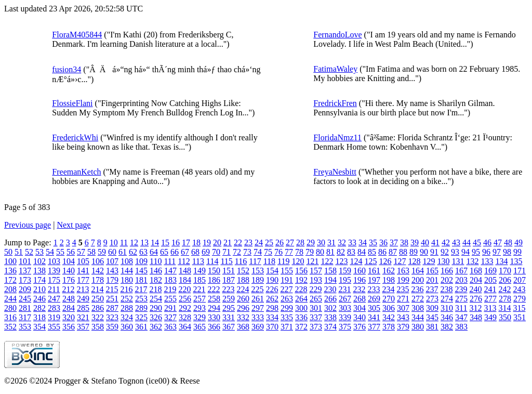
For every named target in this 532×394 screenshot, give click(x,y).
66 (175, 252)
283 (54, 308)
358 (98, 327)
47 (498, 242)
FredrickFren (335, 103)
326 (156, 317)
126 (385, 261)
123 (341, 261)
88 (403, 252)
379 (403, 327)
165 (432, 271)
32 (342, 242)
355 (54, 327)
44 (467, 242)
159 (345, 271)
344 (418, 317)
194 (330, 280)
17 (186, 242)
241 (490, 289)
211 (54, 289)
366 (214, 327)
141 (83, 271)
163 (403, 271)
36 (383, 242)
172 (10, 280)
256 (185, 299)
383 (461, 327)
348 (476, 317)
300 (301, 308)
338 (330, 317)
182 (156, 280)
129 (429, 261)
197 (374, 280)
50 (8, 252)
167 (461, 271)
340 (360, 317)
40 (425, 242)
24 (259, 242)
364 (185, 327)
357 (83, 327)
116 (241, 261)
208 (10, 289)
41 (435, 242)
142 (98, 271)
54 (50, 252)
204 (476, 280)
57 (81, 252)
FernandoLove (337, 35)
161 (374, 271)
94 (465, 252)
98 (507, 252)
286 (98, 308)
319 (54, 317)
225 (257, 289)
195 (345, 280)
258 (214, 299)
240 (475, 289)
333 (258, 317)
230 (330, 289)
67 (185, 252)
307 (403, 308)
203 (461, 280)
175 (54, 280)
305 (374, 308)
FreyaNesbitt (335, 172)
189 (258, 280)
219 (170, 289)
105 (83, 261)
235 (403, 289)
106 (98, 261)
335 (287, 317)
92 (445, 252)
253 (141, 299)
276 (476, 299)
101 (25, 261)
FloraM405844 (77, 35)
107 (112, 261)
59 (102, 252)
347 (461, 317)
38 (404, 242)
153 (258, 271)
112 (184, 261)
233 (374, 289)
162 (389, 271)
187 (229, 280)
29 (311, 242)
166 (447, 271)
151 (229, 271)
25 (269, 242)
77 (289, 252)
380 (418, 327)
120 (298, 261)
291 (170, 308)
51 (19, 252)
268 (360, 299)
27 (290, 242)
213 (83, 289)
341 (374, 317)
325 (141, 317)
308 (418, 308)
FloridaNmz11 (337, 137)
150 (214, 271)
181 (141, 280)
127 (400, 261)
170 (505, 271)
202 (447, 280)
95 (476, 252)
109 (141, 261)
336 (301, 317)
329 (199, 317)
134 (501, 261)
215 (112, 289)
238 (446, 289)
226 (272, 289)
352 (10, 327)
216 (126, 289)
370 (272, 327)
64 (154, 252)
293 (199, 308)
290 (156, 308)
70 (216, 252)
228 (301, 289)
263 (287, 299)
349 (490, 317)
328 (185, 317)
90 (424, 252)
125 (370, 261)
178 (98, 280)
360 (127, 327)
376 (360, 327)
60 (112, 252)
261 (258, 299)
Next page (74, 225)
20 (217, 242)
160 (360, 271)
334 (272, 317)
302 (330, 308)
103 (54, 261)
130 (443, 261)
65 (164, 252)
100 (10, 261)
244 (10, 299)
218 (155, 289)
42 (446, 242)
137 (25, 271)
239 (461, 289)
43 (456, 242)
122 (327, 261)
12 (134, 242)
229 (315, 289)
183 (170, 280)
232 (359, 289)
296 (243, 308)
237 (432, 289)
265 (316, 299)
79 (310, 252)
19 (207, 242)
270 (389, 299)
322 (98, 317)
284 (69, 308)
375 (345, 327)
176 (69, 280)
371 (287, 327)
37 (394, 242)
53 (39, 252)
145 (141, 271)
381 (432, 327)
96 (486, 252)
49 (518, 242)
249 (83, 299)
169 (490, 271)
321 (83, 317)
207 (520, 280)
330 (214, 317)
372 (301, 327)
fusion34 (66, 69)
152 (243, 271)
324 (127, 317)
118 (269, 261)
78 (299, 252)
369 (258, 327)
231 (344, 289)
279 (520, 299)
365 (199, 327)
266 (330, 299)
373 (316, 327)
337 (316, 317)
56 (71, 252)
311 (461, 308)
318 (39, 317)
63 (143, 252)
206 (505, 280)
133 (487, 261)
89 (414, 252)
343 (403, 317)
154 (272, 271)
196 (360, 280)
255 (170, 299)
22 (238, 242)
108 (127, 261)
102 (39, 261)
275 (461, 299)
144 (127, 271)
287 (112, 308)
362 (156, 327)
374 (330, 327)
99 (517, 252)
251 (112, 299)
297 (258, 308)
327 (170, 317)
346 (447, 317)
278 (505, 299)
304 (360, 308)
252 (127, 299)
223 (228, 289)
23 (248, 242)
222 (214, 289)
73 (247, 252)
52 (29, 252)
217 (141, 289)
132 (472, 261)
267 (345, 299)
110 (156, 261)
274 (447, 299)
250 (98, 299)
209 (25, 289)
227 (286, 289)
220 (184, 289)
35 (373, 242)
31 (331, 242)
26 (280, 242)
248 (69, 299)
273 (432, 299)
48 (508, 242)
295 (229, 308)
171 (520, 271)
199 (403, 280)
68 (195, 252)
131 (458, 261)
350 (505, 317)
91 (434, 252)
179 (112, 280)
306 (389, 308)
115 (226, 261)
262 (272, 299)
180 (127, 280)
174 (39, 280)
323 (112, 317)
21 (228, 242)
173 (25, 280)
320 (69, 317)
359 (112, 327)
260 (243, 299)
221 (199, 289)
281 (25, 308)
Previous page (28, 225)
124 (356, 261)
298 (272, 308)
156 (301, 271)
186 (214, 280)
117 (255, 261)
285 (83, 308)
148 (185, 271)
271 (403, 299)
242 (504, 289)
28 (300, 242)
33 (352, 242)
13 (144, 242)
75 (268, 252)
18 (196, 242)
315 (519, 308)
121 (312, 261)
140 (69, 271)
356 (69, 327)
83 (351, 252)
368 (243, 327)
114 (212, 261)
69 (206, 252)
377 (374, 327)
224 (243, 289)
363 (170, 327)
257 (199, 299)
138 (39, 271)
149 (199, 271)
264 (301, 299)
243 (519, 289)
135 (516, 261)
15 (165, 242)
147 (170, 271)
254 (156, 299)
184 (185, 280)
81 (330, 252)
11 (124, 242)
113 (198, 261)
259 (229, 299)
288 (127, 308)
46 (487, 242)
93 (455, 252)
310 (447, 308)
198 (389, 280)
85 (372, 252)
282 (39, 308)
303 (345, 308)
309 (432, 308)
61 (123, 252)
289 (141, 308)
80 (320, 252)
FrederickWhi (75, 137)
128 (414, 261)
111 (170, 261)
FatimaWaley (335, 69)
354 (39, 327)
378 (389, 327)
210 (39, 289)
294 (214, 308)
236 (417, 289)
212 (68, 289)
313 (490, 308)
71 (227, 252)
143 (112, 271)
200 (418, 280)
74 (258, 252)
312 (475, 308)
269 (374, 299)
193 (316, 280)
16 (176, 242)
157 (316, 271)
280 (10, 308)
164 (418, 271)
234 (388, 289)
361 (141, 327)
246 (39, 299)
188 (243, 280)
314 (504, 308)
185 (199, 280)
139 (54, 271)
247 (54, 299)
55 (60, 252)
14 (155, 242)
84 (362, 252)
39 (415, 242)
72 (237, 252)
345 (432, 317)
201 (432, 280)
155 (287, 271)
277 (490, 299)
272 (418, 299)
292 (185, 308)
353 (25, 327)
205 (490, 280)
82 (341, 252)
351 (520, 317)
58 (91, 252)
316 (10, 317)
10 (114, 242)
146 (156, 271)
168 (476, 271)
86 (382, 252)
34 (363, 242)
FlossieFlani (72, 103)
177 (83, 280)
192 (301, 280)
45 (477, 242)
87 (393, 252)
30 (321, 242)
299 (287, 308)
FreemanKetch (76, 172)
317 (25, 317)
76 (278, 252)
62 (133, 252)
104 (69, 261)
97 (497, 252)
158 (330, 271)
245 (25, 299)
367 (229, 327)
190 (272, 280)
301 (316, 308)
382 (447, 327)
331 (229, 317)
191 (287, 280)
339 (345, 317)
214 (97, 289)
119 (283, 261)
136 (10, 271)
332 (243, 317)
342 (389, 317)
